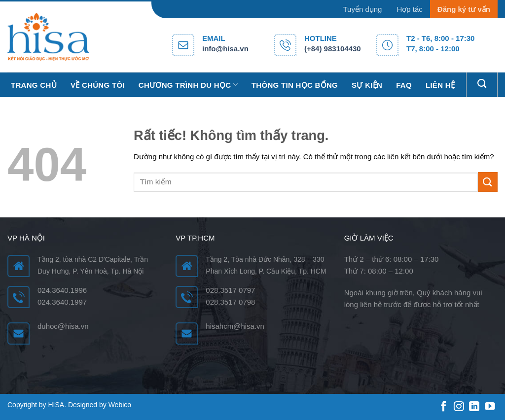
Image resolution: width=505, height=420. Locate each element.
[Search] (482, 84)
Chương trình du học (188, 85)
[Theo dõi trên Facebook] (444, 407)
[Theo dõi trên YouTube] (490, 407)
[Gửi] (488, 182)
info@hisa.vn (225, 49)
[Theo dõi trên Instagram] (459, 407)
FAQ (404, 85)
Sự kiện (367, 85)
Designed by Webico (100, 405)
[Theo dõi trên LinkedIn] (474, 407)
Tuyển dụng (362, 9)
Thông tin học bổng (295, 85)
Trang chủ (34, 85)
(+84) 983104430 (333, 49)
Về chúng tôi (98, 85)
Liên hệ (440, 85)
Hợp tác (409, 9)
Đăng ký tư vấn (464, 9)
